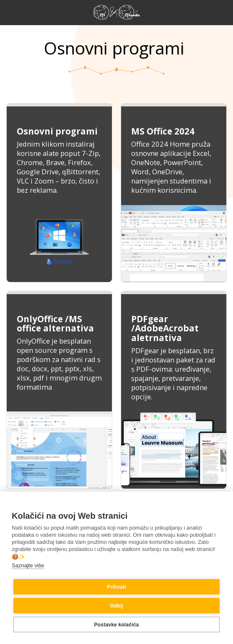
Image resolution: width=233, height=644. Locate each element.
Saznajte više (28, 565)
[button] (9, 12)
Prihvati (116, 587)
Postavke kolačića (117, 625)
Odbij (116, 606)
